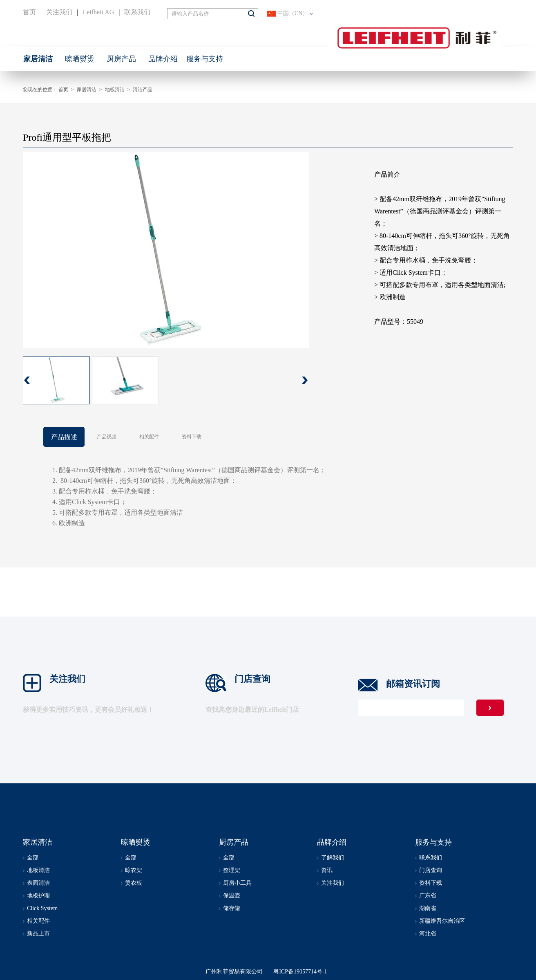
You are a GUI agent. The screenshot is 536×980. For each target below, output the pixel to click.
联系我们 (137, 12)
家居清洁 (87, 90)
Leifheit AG (98, 12)
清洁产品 (143, 90)
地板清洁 (115, 90)
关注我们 (59, 12)
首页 (29, 12)
